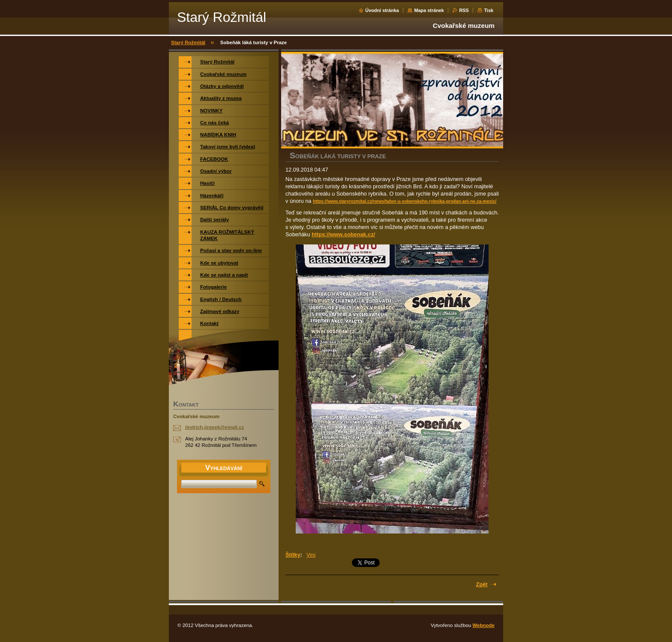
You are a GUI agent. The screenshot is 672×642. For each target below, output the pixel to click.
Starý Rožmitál (188, 42)
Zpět (482, 584)
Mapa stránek (429, 10)
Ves (311, 555)
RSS (464, 10)
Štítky (293, 555)
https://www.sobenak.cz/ (343, 234)
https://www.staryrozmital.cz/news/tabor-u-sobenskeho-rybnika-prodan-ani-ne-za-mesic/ (405, 201)
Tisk (489, 10)
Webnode (483, 625)
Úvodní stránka (382, 10)
